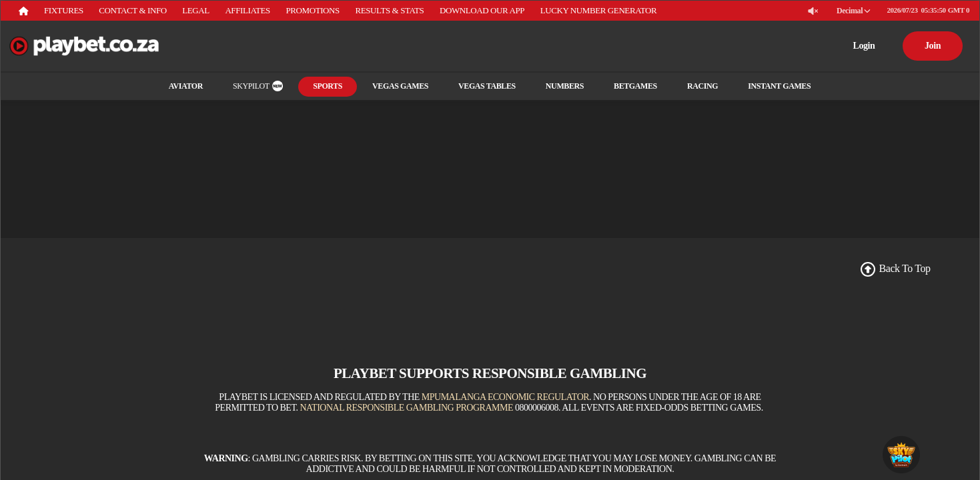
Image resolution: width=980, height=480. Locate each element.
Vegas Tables (482, 86)
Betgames (630, 86)
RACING (697, 86)
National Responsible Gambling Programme (406, 408)
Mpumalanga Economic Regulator (505, 397)
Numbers (559, 86)
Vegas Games (395, 86)
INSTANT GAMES (774, 86)
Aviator (191, 86)
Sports (322, 86)
